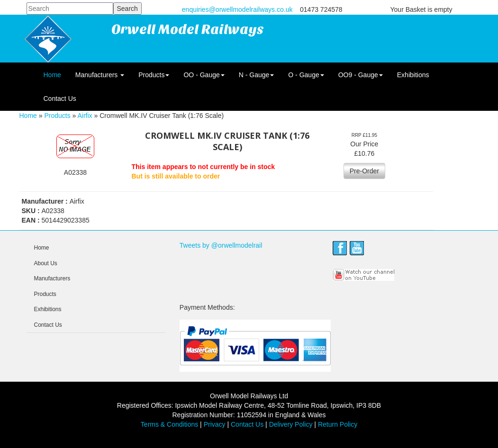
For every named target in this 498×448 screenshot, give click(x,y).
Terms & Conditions (169, 424)
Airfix (85, 116)
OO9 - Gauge (361, 75)
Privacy (215, 424)
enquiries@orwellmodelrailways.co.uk (237, 9)
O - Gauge (306, 75)
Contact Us (60, 99)
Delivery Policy (291, 424)
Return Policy (338, 424)
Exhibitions (413, 75)
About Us (46, 263)
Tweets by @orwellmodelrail (221, 245)
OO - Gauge (204, 75)
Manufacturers (100, 75)
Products (154, 75)
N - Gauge (257, 75)
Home (52, 75)
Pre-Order (364, 171)
